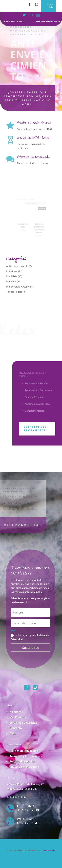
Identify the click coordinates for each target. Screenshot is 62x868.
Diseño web (48, 850)
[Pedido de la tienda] (35, 206)
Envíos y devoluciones (24, 767)
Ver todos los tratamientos (35, 429)
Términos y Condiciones (26, 756)
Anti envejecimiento (17, 266)
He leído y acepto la (30, 637)
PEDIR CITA (50, 6)
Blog (12, 733)
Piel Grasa (12, 271)
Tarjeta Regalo (14, 292)
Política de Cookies (22, 761)
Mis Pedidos (18, 717)
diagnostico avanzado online (48, 21)
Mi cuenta (16, 712)
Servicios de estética (23, 723)
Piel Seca (11, 281)
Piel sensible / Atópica (19, 287)
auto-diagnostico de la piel (14, 22)
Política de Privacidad (24, 751)
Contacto (16, 728)
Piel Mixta (12, 276)
